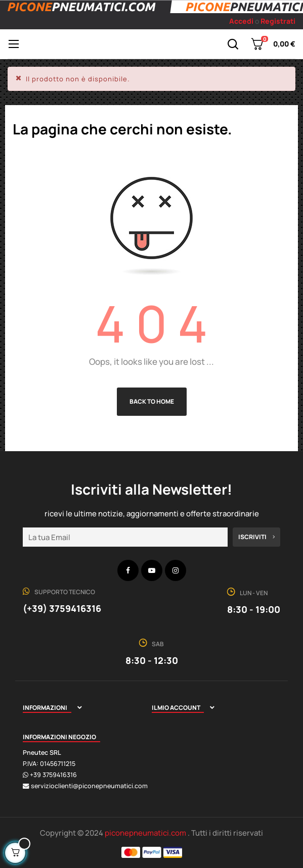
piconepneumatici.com (146, 833)
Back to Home (152, 401)
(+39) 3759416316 (62, 608)
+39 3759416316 (53, 775)
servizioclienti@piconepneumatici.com (89, 786)
